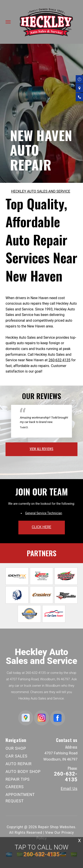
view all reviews (41, 449)
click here (41, 527)
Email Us (69, 789)
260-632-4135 (59, 360)
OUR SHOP (16, 748)
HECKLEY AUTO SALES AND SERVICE (41, 191)
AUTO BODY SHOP (23, 771)
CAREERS (15, 787)
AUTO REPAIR (19, 764)
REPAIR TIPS (18, 779)
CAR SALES (16, 756)
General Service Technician (43, 513)
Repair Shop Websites (57, 827)
